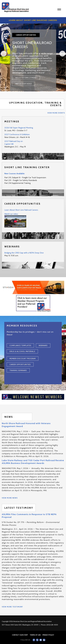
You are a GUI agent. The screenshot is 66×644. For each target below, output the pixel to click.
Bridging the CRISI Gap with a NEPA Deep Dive (24, 253)
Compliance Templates (20, 345)
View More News (10, 498)
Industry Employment (26, 78)
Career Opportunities (20, 364)
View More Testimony (12, 607)
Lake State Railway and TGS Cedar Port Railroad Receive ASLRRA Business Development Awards (33, 462)
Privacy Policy (48, 635)
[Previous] (4, 71)
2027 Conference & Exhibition (17, 134)
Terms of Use (35, 635)
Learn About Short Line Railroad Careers (21, 210)
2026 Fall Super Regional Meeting (19, 128)
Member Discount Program (23, 359)
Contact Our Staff (20, 635)
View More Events (56, 113)
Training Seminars (18, 370)
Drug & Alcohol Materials (22, 351)
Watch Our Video (24, 84)
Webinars (43, 345)
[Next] (62, 71)
